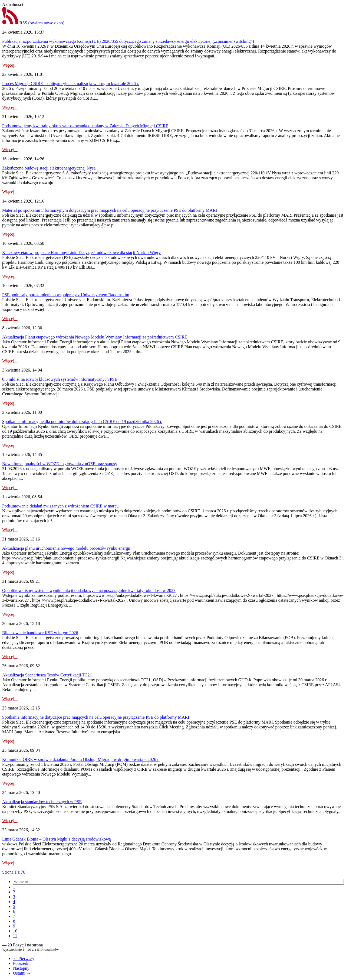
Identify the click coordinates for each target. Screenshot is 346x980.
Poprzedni (22, 963)
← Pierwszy (24, 958)
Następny (21, 968)
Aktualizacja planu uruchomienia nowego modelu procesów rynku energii (66, 548)
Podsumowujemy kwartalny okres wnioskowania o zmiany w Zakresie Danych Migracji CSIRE (85, 126)
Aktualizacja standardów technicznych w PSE (42, 802)
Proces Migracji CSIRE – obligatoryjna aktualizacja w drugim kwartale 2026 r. (71, 84)
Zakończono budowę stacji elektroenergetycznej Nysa (49, 168)
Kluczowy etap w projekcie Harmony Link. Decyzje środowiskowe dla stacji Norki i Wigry (81, 253)
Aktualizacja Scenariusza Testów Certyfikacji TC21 (47, 675)
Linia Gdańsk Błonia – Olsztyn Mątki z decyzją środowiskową (57, 839)
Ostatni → (22, 973)
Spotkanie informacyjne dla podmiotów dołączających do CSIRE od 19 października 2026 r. (82, 421)
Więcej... (10, 65)
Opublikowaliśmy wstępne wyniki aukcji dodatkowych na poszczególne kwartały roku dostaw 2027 (89, 590)
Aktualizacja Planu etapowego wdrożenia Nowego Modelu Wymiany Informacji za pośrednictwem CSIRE (95, 337)
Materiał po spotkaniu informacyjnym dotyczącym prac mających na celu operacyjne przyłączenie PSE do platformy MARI (110, 210)
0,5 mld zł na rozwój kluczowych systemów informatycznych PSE (60, 379)
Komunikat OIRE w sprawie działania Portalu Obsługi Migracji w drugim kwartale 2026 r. (81, 759)
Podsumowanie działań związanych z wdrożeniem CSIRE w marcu (60, 506)
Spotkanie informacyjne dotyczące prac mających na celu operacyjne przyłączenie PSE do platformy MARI (96, 717)
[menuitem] (14, 887)
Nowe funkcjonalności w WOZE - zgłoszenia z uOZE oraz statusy (60, 464)
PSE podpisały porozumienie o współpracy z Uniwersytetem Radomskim (66, 295)
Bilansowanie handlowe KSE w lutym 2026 (40, 633)
